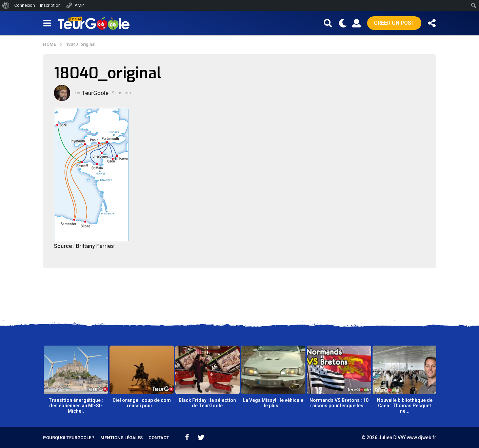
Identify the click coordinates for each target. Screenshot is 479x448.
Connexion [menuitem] (25, 5)
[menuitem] (6, 5)
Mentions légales (122, 438)
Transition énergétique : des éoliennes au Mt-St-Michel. (76, 406)
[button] (47, 23)
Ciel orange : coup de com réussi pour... (142, 403)
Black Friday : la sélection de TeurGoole (207, 403)
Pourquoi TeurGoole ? (69, 438)
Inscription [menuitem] (50, 5)
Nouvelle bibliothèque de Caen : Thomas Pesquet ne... (405, 406)
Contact (159, 438)
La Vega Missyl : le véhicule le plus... (273, 403)
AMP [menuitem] (75, 5)
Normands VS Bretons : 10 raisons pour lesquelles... (339, 403)
